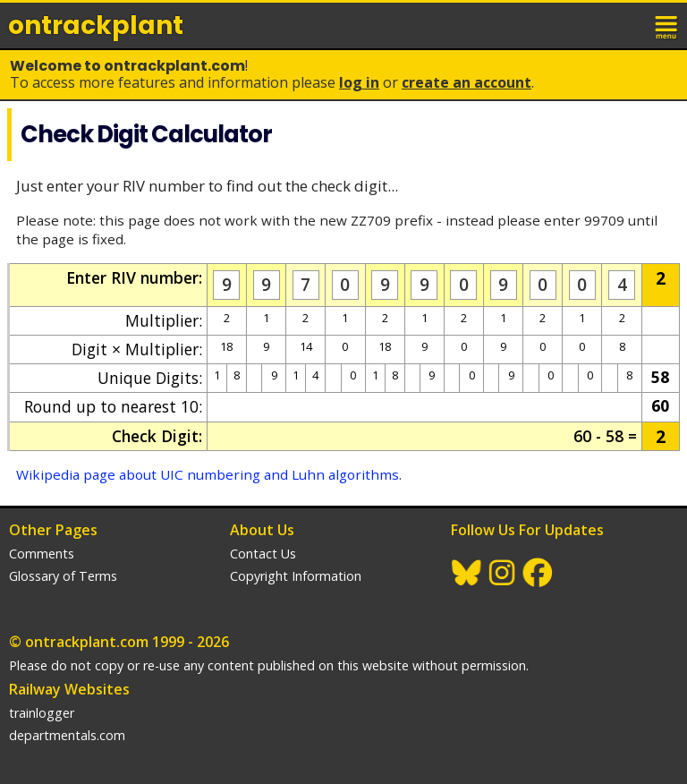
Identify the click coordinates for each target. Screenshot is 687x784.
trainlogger (42, 713)
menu (667, 25)
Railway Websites (69, 689)
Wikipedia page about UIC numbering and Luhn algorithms (208, 474)
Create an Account (466, 82)
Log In (359, 82)
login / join (628, 25)
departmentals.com (67, 735)
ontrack (96, 26)
